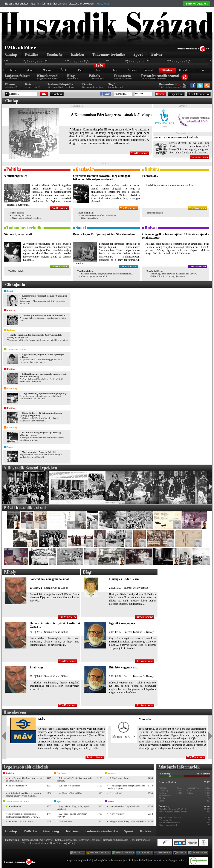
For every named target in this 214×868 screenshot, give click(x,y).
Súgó (182, 860)
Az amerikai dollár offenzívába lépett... (99, 215)
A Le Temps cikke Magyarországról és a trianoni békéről (24, 779)
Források (129, 860)
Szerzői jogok (170, 860)
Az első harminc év (18, 786)
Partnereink (155, 860)
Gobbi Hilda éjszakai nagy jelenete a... (168, 276)
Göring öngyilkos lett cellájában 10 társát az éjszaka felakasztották (176, 236)
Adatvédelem (116, 860)
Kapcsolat (72, 860)
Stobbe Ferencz (66, 821)
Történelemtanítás (139, 840)
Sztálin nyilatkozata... (21, 215)
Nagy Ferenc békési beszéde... (25, 218)
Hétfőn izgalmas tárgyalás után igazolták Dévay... (173, 274)
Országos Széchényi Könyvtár (38, 840)
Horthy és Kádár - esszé (124, 579)
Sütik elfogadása (197, 4)
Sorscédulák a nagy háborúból (49, 579)
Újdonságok (86, 860)
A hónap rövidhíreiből (70, 786)
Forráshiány (150, 176)
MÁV (42, 719)
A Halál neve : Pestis (120, 778)
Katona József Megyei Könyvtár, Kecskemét (78, 840)
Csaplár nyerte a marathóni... (94, 276)
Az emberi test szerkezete (21, 821)
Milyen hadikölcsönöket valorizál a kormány (75, 779)
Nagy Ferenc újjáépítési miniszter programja (45, 393)
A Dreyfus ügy (117, 814)
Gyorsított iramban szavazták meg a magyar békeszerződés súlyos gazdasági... (102, 178)
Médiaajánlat (100, 860)
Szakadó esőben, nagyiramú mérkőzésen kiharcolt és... (106, 274)
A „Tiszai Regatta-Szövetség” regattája (72, 815)
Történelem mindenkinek (35, 843)
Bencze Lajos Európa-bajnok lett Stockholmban (104, 234)
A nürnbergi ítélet (15, 176)
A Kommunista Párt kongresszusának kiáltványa (111, 115)
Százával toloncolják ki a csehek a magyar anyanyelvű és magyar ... (23, 794)
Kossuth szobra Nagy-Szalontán (125, 806)
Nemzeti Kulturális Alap (116, 840)
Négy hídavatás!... (89, 218)
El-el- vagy (37, 667)
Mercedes (145, 719)
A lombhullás (15, 806)
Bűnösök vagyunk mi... (124, 667)
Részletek (103, 4)
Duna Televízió (58, 843)
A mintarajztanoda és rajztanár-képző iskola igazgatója (126, 787)
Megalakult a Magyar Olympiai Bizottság (73, 807)
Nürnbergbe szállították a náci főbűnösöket (44, 315)
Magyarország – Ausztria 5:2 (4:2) (39, 452)
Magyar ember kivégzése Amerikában (128, 821)
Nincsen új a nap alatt (18, 234)
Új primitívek (116, 793)
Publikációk (141, 860)
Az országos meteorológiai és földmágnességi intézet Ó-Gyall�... (23, 815)
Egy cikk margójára (122, 623)
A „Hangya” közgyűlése (70, 793)
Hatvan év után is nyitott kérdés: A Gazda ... (55, 625)
